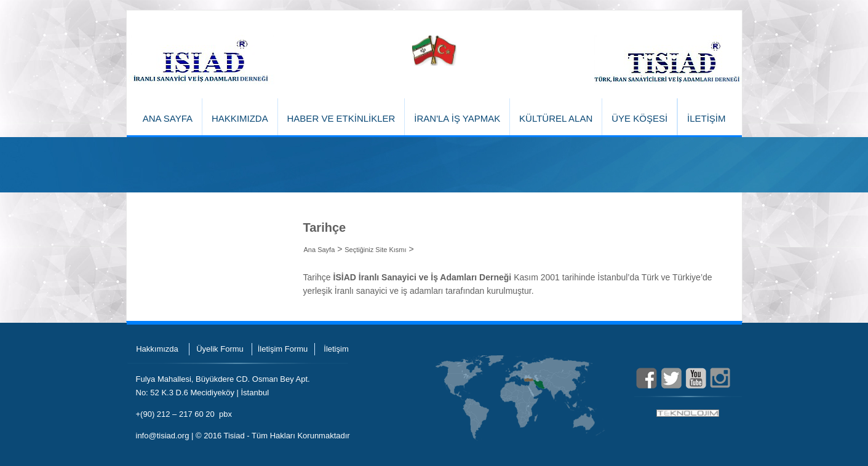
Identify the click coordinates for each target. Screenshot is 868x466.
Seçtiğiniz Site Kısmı (375, 250)
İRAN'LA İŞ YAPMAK (457, 118)
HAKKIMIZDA (240, 118)
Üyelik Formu (220, 349)
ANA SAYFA (168, 118)
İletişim (336, 349)
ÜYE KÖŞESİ (639, 118)
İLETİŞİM (707, 118)
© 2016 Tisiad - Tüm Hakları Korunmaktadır (273, 436)
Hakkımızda (157, 349)
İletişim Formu (283, 349)
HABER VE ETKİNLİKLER (341, 118)
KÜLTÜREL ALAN (556, 118)
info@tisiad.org (163, 436)
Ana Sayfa (320, 250)
